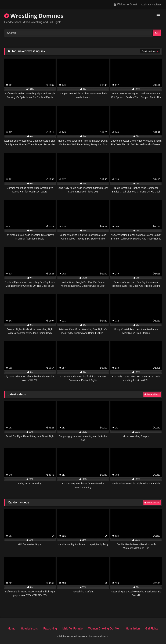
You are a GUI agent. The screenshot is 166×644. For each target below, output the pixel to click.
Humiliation (133, 629)
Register (156, 5)
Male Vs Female (73, 629)
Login (144, 5)
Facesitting (50, 629)
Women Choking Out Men (104, 629)
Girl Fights (152, 629)
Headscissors (29, 629)
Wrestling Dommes (34, 16)
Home (12, 629)
